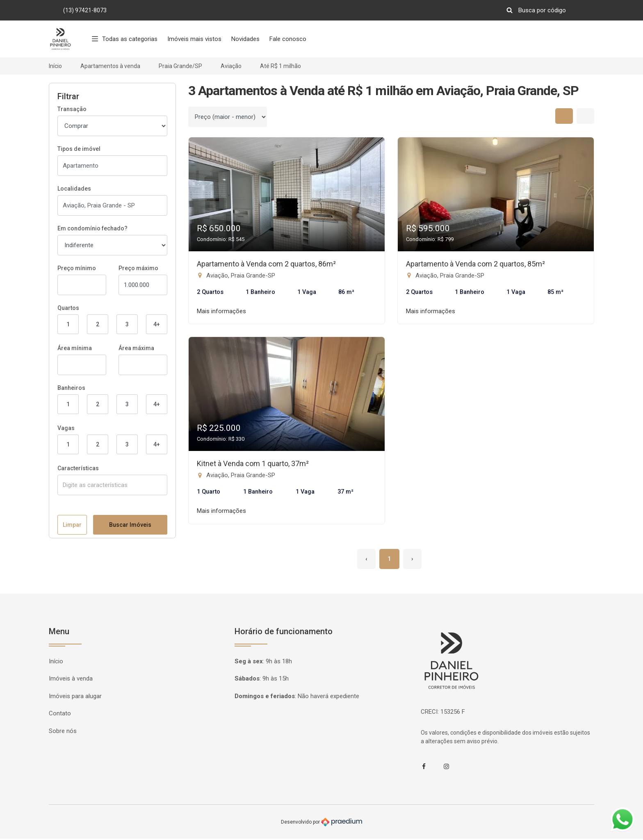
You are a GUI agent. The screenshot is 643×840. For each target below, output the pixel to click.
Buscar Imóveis (130, 816)
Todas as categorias (125, 39)
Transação (72, 109)
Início (55, 66)
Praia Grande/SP (180, 66)
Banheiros (71, 388)
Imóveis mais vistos (194, 39)
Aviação (231, 66)
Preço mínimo (77, 268)
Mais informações (221, 312)
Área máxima (136, 348)
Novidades (245, 39)
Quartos (68, 308)
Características (78, 468)
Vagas (66, 428)
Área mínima (75, 348)
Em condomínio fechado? (92, 228)
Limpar (72, 816)
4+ (157, 324)
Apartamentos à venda (110, 66)
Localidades (74, 189)
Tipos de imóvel (79, 149)
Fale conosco (288, 39)
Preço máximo (138, 268)
